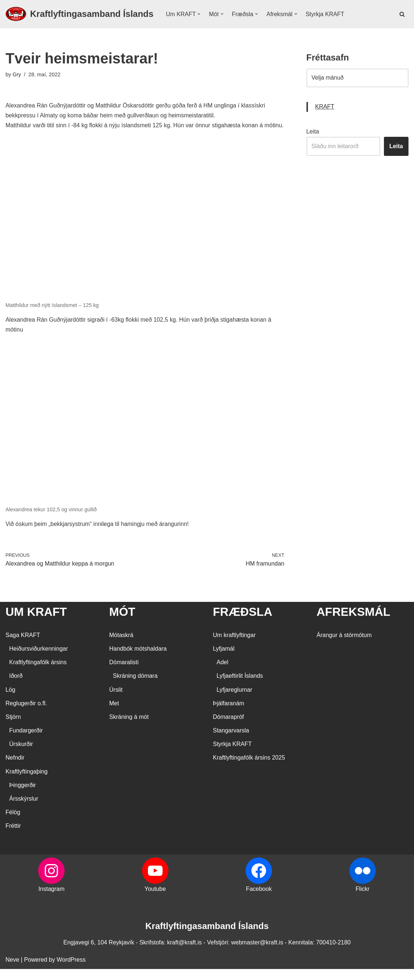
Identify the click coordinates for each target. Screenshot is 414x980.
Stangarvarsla (231, 741)
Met (114, 714)
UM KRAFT (36, 623)
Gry (17, 74)
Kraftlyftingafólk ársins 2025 (249, 769)
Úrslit (116, 701)
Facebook (259, 900)
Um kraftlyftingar (234, 646)
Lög (10, 701)
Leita (313, 132)
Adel (222, 673)
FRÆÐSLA (243, 623)
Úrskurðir (21, 755)
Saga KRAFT (23, 646)
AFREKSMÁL (354, 623)
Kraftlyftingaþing (27, 782)
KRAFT (325, 107)
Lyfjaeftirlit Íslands (240, 687)
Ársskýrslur (24, 810)
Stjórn (13, 728)
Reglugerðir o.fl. (26, 714)
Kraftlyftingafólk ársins (38, 673)
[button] (199, 14)
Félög (13, 823)
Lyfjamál (224, 660)
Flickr (363, 900)
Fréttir (13, 837)
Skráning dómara (135, 687)
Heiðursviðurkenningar (39, 660)
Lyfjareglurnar (234, 701)
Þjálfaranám (228, 714)
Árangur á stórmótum (344, 646)
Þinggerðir (23, 796)
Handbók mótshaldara (138, 660)
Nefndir (15, 769)
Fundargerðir (26, 741)
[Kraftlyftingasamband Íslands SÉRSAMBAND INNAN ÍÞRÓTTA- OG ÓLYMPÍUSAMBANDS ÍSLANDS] (79, 14)
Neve (12, 971)
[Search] (402, 14)
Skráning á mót (129, 728)
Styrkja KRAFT (326, 14)
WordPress (71, 971)
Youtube (155, 900)
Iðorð (16, 687)
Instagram (52, 900)
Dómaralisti (124, 673)
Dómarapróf (228, 728)
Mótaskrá (121, 646)
